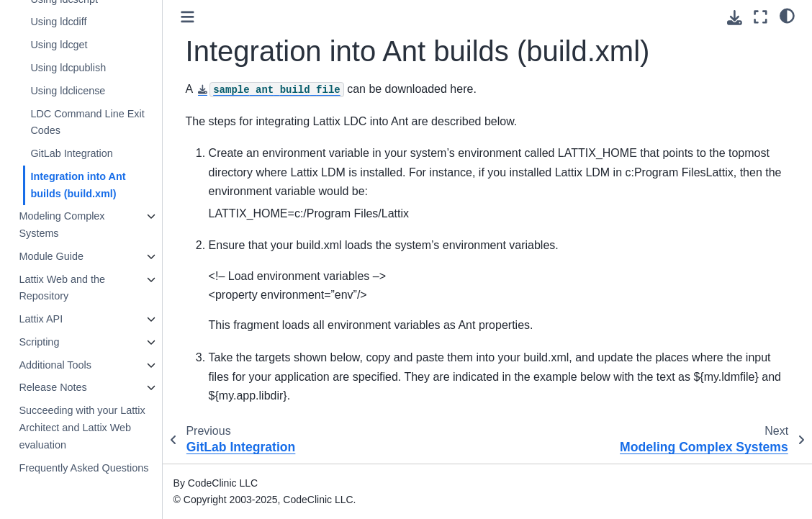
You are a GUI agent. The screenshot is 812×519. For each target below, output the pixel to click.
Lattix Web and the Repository (62, 288)
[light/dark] (787, 15)
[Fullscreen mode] (761, 17)
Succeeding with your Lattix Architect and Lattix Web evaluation (82, 428)
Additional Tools (55, 365)
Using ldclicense (68, 91)
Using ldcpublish (68, 68)
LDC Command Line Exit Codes (87, 122)
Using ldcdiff (58, 22)
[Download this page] (735, 18)
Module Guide (51, 256)
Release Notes (53, 387)
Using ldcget (59, 45)
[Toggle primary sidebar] (188, 17)
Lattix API (41, 319)
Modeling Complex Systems (62, 225)
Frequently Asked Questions (84, 468)
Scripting (39, 342)
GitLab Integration (71, 153)
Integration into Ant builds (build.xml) (78, 185)
